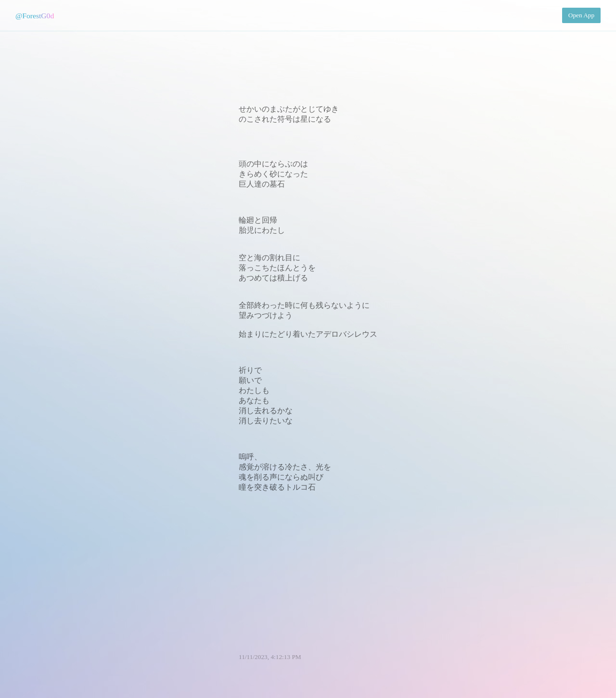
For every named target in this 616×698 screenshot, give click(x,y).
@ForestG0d (35, 16)
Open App (581, 15)
